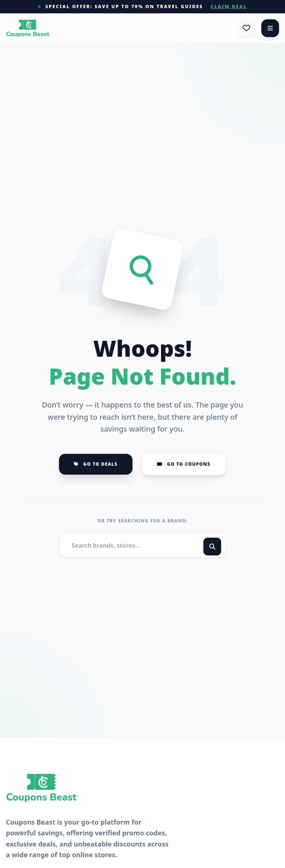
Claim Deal (229, 7)
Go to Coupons (184, 464)
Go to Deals (96, 464)
